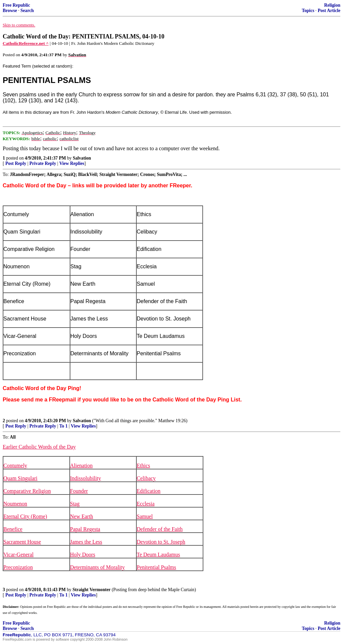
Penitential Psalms (156, 567)
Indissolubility (85, 478)
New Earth (82, 516)
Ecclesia (146, 504)
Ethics (143, 466)
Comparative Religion (27, 491)
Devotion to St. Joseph (161, 542)
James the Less (86, 542)
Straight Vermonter (91, 590)
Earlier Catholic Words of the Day (39, 447)
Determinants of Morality (97, 567)
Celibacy (146, 478)
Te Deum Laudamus (158, 555)
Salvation (82, 158)
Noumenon (15, 504)
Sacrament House (22, 542)
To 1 (63, 426)
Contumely (15, 466)
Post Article (329, 11)
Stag (75, 504)
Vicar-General (18, 555)
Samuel (145, 516)
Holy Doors (83, 555)
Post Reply (16, 163)
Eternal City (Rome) (25, 516)
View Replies (72, 163)
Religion (332, 5)
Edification (149, 491)
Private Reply (43, 163)
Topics (308, 11)
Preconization (18, 567)
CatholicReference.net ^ (26, 43)
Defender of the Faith (160, 529)
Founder (79, 491)
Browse (10, 11)
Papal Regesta (85, 529)
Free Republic (16, 5)
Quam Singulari (20, 478)
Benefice (13, 529)
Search (27, 11)
